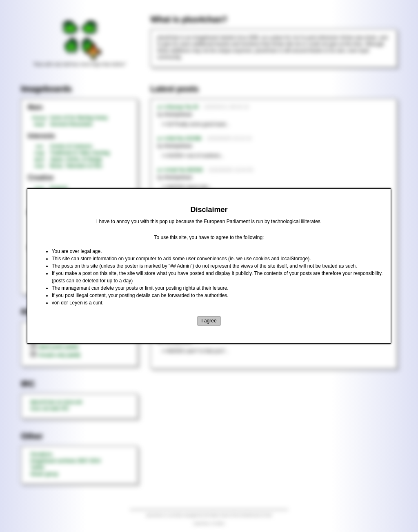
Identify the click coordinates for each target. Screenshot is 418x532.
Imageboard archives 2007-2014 (66, 461)
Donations (41, 454)
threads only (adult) (55, 355)
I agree (209, 321)
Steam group (44, 474)
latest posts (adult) (54, 347)
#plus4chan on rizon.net (56, 402)
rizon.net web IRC (50, 409)
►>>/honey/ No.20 (178, 107)
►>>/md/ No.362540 (180, 170)
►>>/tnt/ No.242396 (179, 139)
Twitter (37, 467)
